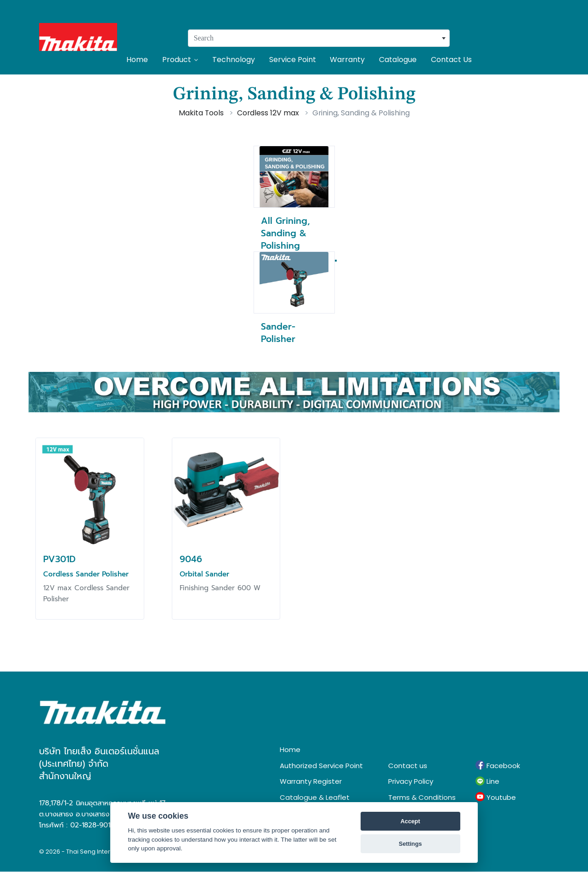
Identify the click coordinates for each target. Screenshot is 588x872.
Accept (410, 821)
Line (487, 781)
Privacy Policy (411, 781)
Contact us (408, 766)
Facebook (498, 765)
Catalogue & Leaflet (315, 797)
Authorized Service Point (321, 766)
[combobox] (319, 38)
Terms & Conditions (422, 797)
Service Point (293, 60)
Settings (410, 844)
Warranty (347, 60)
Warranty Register (311, 781)
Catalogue (398, 60)
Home (137, 60)
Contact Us (451, 60)
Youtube (496, 797)
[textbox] (319, 38)
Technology (234, 60)
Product (180, 60)
